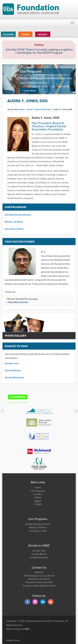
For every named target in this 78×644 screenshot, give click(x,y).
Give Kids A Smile (14, 229)
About (30, 110)
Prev (2, 411)
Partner (38, 498)
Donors (25, 34)
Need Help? (43, 34)
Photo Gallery (16, 336)
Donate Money (13, 371)
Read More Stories (18, 302)
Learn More (30, 91)
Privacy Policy (13, 640)
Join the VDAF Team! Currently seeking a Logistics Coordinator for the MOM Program (39, 51)
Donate (38, 494)
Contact (38, 504)
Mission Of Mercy (14, 222)
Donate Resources (14, 378)
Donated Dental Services (18, 215)
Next (76, 411)
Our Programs (38, 491)
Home (22, 110)
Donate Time (12, 364)
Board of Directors (43, 110)
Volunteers (8, 34)
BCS (27, 629)
